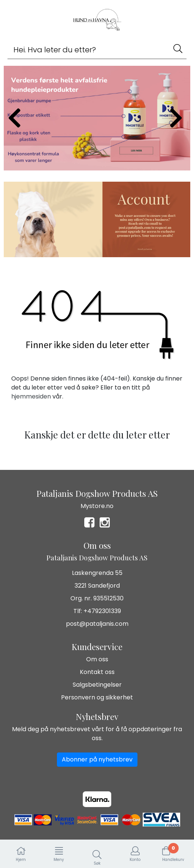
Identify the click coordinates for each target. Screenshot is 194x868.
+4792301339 (102, 611)
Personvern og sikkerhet (97, 697)
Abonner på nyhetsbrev (97, 759)
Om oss (97, 659)
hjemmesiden (31, 396)
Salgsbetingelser (97, 685)
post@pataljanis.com (97, 624)
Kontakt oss (97, 672)
